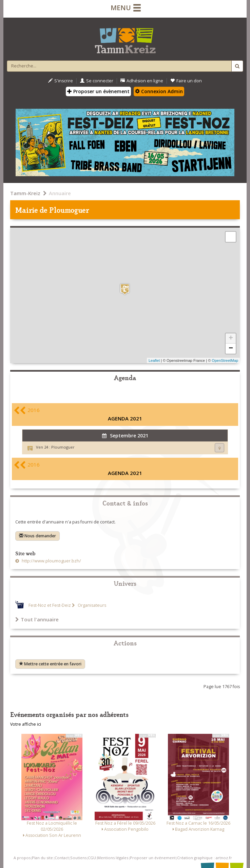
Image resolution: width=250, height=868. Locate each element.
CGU (92, 858)
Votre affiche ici (26, 724)
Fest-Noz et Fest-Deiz (50, 605)
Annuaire (60, 193)
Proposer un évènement (98, 91)
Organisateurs (91, 605)
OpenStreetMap (225, 360)
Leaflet (154, 360)
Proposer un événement (153, 858)
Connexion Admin (159, 91)
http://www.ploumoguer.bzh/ (51, 561)
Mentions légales (113, 858)
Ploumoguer (63, 447)
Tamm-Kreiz (25, 193)
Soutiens (78, 858)
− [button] (231, 349)
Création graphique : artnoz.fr (205, 858)
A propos (22, 858)
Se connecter (97, 81)
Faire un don (186, 81)
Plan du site (42, 858)
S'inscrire (61, 81)
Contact (62, 858)
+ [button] (231, 338)
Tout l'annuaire (37, 619)
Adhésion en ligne (142, 81)
